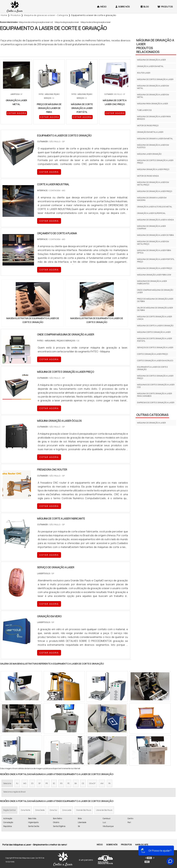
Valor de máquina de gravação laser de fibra (155, 309)
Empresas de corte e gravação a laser (156, 403)
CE (83, 783)
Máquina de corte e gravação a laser (96, 22)
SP (39, 783)
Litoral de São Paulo (104, 810)
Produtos (126, 845)
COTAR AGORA (17, 113)
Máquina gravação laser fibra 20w (154, 275)
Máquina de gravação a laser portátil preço (156, 260)
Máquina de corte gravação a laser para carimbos (155, 395)
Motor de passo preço (148, 126)
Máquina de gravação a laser (67, 22)
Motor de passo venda (148, 176)
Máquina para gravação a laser (153, 104)
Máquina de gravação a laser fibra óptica (154, 252)
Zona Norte (25, 810)
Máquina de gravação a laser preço (155, 191)
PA (109, 783)
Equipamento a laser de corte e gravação (152, 368)
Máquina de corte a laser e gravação (155, 326)
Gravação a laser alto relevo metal (155, 207)
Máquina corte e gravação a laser (154, 332)
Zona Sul (53, 810)
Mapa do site (142, 845)
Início (102, 7)
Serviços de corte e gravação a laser (155, 347)
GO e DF (92, 783)
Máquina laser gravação (149, 154)
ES (32, 783)
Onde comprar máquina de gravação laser (155, 291)
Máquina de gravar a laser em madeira (152, 199)
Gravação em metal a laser (150, 132)
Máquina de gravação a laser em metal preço (153, 184)
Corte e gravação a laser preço (152, 354)
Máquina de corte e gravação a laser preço (155, 162)
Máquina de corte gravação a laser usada (155, 318)
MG (25, 783)
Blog (145, 7)
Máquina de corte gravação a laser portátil (155, 340)
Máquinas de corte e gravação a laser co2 (36, 22)
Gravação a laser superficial (151, 213)
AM (102, 783)
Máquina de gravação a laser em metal (153, 87)
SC (54, 783)
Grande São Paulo (84, 810)
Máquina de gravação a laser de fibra (155, 235)
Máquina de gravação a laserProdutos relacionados (155, 46)
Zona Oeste (40, 810)
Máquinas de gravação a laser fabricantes (152, 282)
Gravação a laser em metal (150, 66)
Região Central (9, 810)
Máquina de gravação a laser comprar (151, 227)
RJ (17, 783)
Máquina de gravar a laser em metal (155, 139)
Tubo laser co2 (144, 110)
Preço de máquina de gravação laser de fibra (155, 300)
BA (76, 783)
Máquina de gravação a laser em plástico (153, 146)
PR (47, 783)
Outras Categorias (152, 415)
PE (68, 783)
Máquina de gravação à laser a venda (155, 220)
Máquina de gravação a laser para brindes (154, 118)
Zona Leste (67, 810)
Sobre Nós (123, 7)
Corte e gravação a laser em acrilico (155, 361)
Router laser (144, 73)
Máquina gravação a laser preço (153, 169)
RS (61, 783)
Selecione (7, 783)
